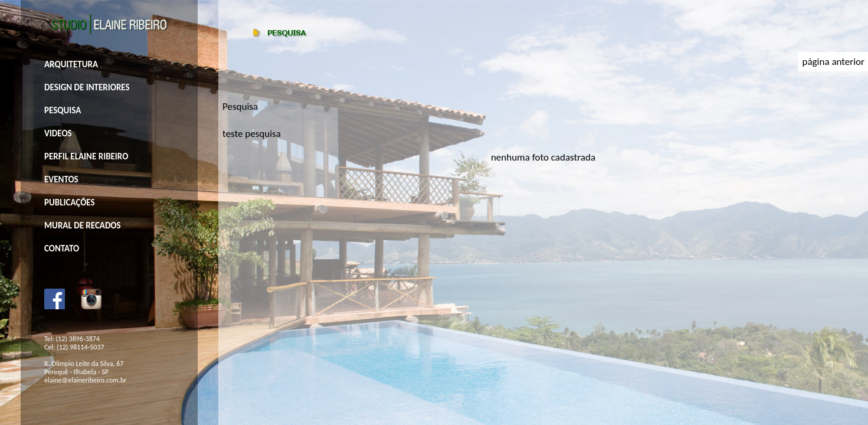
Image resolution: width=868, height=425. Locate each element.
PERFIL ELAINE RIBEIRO (86, 156)
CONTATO (62, 249)
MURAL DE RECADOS (83, 225)
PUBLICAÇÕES (70, 202)
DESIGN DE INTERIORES (87, 87)
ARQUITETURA (71, 64)
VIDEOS (58, 133)
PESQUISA (63, 110)
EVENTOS (61, 179)
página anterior (833, 62)
